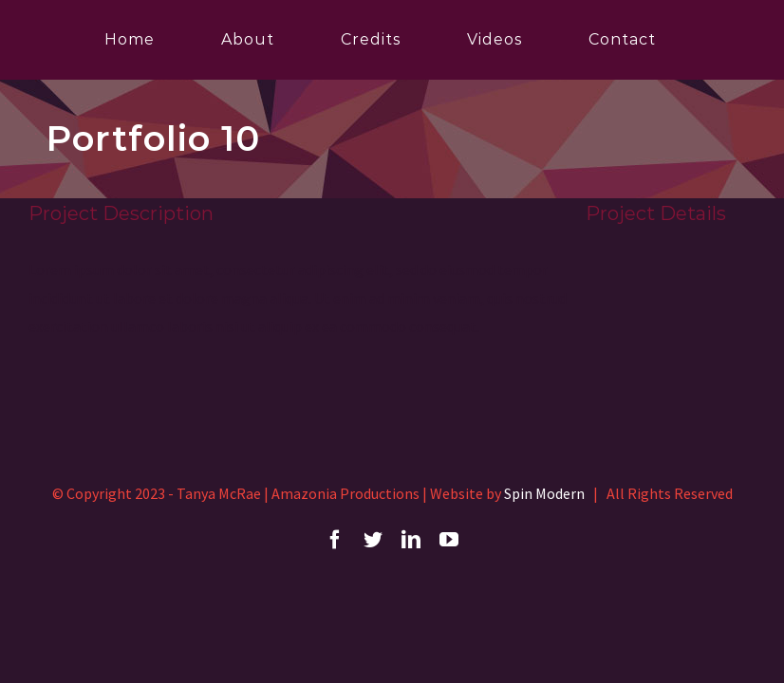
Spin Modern (544, 493)
